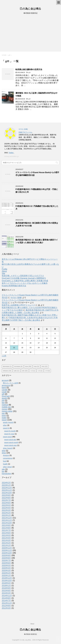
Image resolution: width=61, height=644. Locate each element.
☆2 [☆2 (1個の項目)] (33, 371)
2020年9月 (6, 555)
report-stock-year (10, 445)
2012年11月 (7, 603)
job (3, 400)
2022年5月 (6, 505)
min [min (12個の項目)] (45, 366)
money (5, 409)
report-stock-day (10, 440)
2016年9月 (6, 588)
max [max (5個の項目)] (36, 366)
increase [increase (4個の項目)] (18, 366)
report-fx (6, 428)
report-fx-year (9, 434)
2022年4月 (6, 508)
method (5, 405)
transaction (6, 474)
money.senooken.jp (11, 156)
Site (3, 273)
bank (4, 388)
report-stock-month (11, 442)
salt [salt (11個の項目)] (17, 371)
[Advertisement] (30, 34)
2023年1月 (6, 485)
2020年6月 (6, 563)
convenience (8, 458)
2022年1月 (6, 515)
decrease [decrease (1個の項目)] (7, 366)
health (5, 464)
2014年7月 (6, 601)
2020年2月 (6, 573)
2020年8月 (6, 558)
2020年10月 (7, 553)
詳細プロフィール (25, 132)
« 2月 (4, 356)
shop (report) (8, 448)
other (5, 425)
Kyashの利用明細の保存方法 (14, 286)
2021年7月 (6, 530)
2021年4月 (6, 538)
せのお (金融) (16, 298)
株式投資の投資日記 (30, 634)
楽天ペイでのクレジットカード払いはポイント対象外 (25, 283)
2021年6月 (6, 533)
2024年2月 (6, 483)
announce (6, 385)
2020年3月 (6, 570)
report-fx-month (10, 431)
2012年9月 (6, 606)
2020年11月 (7, 550)
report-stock (7, 437)
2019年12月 (7, 578)
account (5, 380)
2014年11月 (7, 596)
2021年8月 (6, 528)
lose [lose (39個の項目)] (28, 366)
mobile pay (6, 407)
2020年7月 (6, 560)
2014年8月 (6, 598)
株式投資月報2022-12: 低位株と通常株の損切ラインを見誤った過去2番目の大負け (37, 241)
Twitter (11, 153)
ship (4, 451)
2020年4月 (6, 568)
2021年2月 (6, 543)
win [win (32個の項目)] (25, 371)
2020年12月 (7, 548)
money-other (7, 411)
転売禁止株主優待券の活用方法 (29, 69)
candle (5, 390)
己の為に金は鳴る (30, 9)
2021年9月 (6, 525)
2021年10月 (7, 523)
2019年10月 (7, 581)
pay (3, 413)
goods (4, 398)
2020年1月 (6, 575)
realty (4, 418)
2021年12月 (7, 518)
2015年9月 (6, 591)
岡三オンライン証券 (10, 383)
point (4, 416)
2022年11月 (7, 490)
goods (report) (8, 422)
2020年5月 (6, 565)
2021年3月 (6, 540)
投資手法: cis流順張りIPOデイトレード (18, 305)
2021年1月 (6, 545)
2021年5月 (6, 535)
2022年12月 (7, 488)
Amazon (6, 455)
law (3, 403)
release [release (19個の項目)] (7, 371)
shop (4, 453)
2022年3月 (6, 510)
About (4, 271)
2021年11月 (7, 520)
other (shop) (7, 467)
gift (29, 72)
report (4, 420)
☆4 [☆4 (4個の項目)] (47, 371)
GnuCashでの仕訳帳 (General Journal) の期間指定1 (24, 278)
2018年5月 (6, 583)
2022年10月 (7, 493)
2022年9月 (6, 495)
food (5, 461)
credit (4, 392)
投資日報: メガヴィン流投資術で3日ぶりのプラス (23, 276)
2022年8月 (6, 498)
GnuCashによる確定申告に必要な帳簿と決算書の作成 (25, 281)
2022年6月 (6, 503)
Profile (4, 269)
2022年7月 (6, 500)
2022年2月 (6, 513)
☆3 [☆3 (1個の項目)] (40, 371)
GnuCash (6, 396)
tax (3, 471)
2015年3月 (6, 593)
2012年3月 (6, 608)
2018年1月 (6, 586)
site (3, 469)
